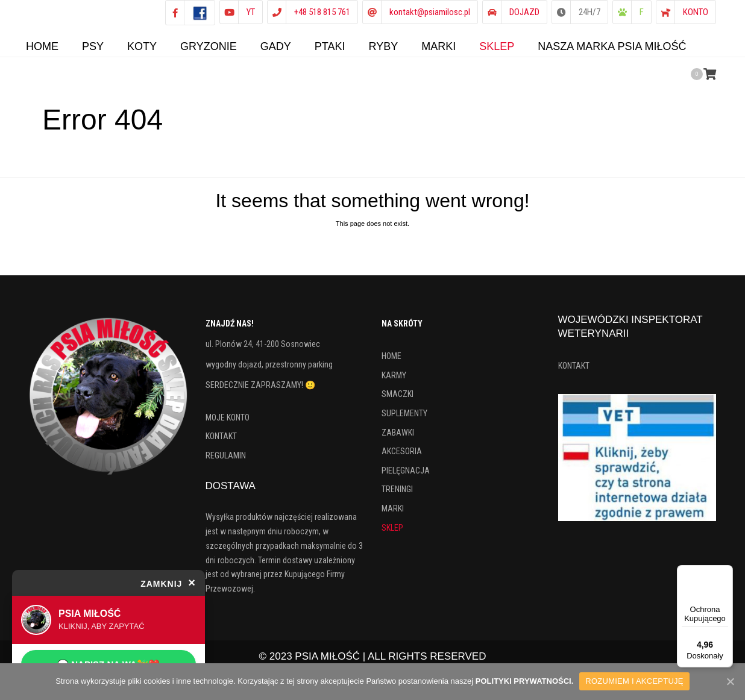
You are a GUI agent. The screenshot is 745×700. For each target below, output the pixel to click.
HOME (391, 362)
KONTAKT (221, 442)
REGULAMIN (226, 461)
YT (251, 12)
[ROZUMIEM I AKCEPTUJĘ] (730, 681)
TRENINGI (397, 495)
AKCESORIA (402, 457)
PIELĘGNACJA (406, 477)
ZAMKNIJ (168, 583)
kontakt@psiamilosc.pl (430, 12)
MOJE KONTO (228, 423)
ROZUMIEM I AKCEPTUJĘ (634, 681)
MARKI (393, 514)
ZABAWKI (398, 439)
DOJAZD (524, 12)
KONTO (696, 12)
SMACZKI (398, 400)
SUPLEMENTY (404, 419)
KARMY (394, 381)
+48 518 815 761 (322, 12)
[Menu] (726, 572)
